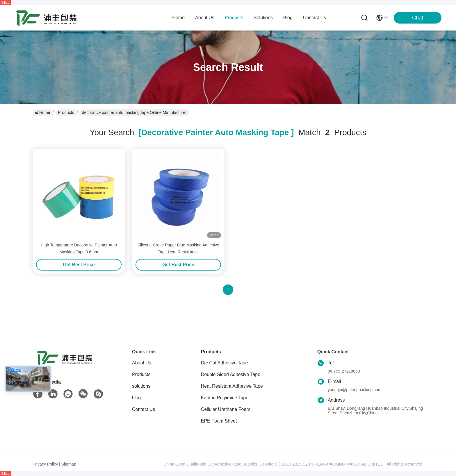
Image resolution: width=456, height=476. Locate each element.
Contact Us (144, 409)
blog (288, 18)
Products (66, 112)
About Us (142, 363)
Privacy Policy (45, 464)
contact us (315, 18)
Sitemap (69, 464)
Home (178, 18)
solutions (263, 18)
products (234, 18)
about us (205, 18)
